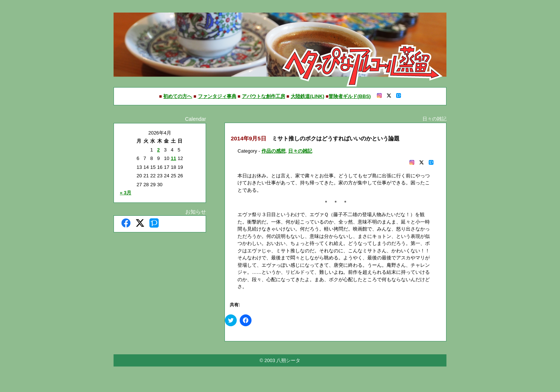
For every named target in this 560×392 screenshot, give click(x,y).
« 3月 (126, 193)
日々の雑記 (300, 151)
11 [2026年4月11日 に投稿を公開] (173, 158)
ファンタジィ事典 (217, 96)
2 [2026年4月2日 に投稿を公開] (158, 150)
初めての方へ (178, 96)
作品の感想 (274, 151)
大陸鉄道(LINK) (308, 96)
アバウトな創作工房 (264, 96)
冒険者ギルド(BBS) (350, 96)
